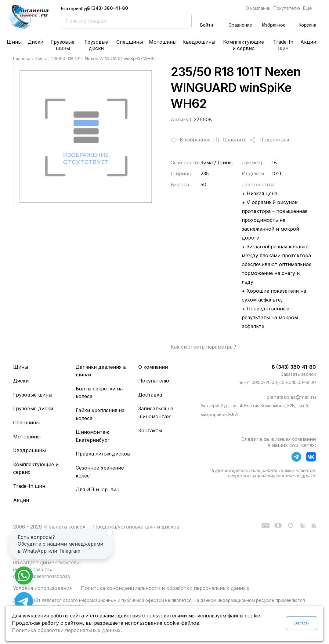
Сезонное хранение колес (100, 472)
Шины (14, 42)
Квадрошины (199, 42)
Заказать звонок (298, 374)
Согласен (302, 623)
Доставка (150, 395)
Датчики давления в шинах (101, 371)
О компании (258, 8)
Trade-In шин (283, 45)
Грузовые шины (63, 45)
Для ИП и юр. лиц (98, 489)
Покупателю (287, 8)
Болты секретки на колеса (99, 393)
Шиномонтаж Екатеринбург (93, 436)
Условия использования (42, 588)
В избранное (191, 140)
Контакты (150, 430)
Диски (36, 42)
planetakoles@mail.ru (291, 397)
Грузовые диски (96, 45)
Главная (22, 59)
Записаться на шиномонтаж (156, 412)
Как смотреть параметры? (203, 347)
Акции (308, 42)
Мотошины (163, 42)
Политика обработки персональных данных (66, 630)
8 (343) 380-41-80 (108, 8)
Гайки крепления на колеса (100, 414)
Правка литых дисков (103, 454)
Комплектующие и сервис (244, 45)
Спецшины (130, 42)
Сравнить (229, 140)
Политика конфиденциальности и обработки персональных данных (165, 588)
